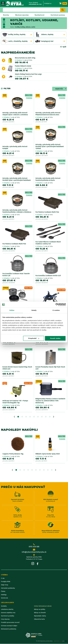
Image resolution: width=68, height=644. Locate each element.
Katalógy (4, 595)
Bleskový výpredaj (22, 15)
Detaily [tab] (34, 310)
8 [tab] (46, 417)
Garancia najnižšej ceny (8, 613)
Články (3, 592)
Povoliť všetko (55, 338)
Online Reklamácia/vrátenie (43, 606)
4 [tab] (30, 417)
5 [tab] (34, 417)
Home (12, 27)
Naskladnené (39, 15)
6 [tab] (38, 417)
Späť (63, 47)
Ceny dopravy (5, 619)
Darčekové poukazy (58, 15)
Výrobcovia (4, 598)
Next (54, 417)
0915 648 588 (34, 546)
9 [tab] (50, 417)
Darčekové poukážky (8, 616)
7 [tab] (42, 417)
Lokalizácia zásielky (7, 610)
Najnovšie (59, 89)
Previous (14, 417)
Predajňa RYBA (6, 582)
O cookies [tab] (56, 310)
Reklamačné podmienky (9, 629)
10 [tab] (52, 470)
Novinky (6, 15)
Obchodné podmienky (8, 588)
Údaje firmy (5, 585)
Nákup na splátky (40, 610)
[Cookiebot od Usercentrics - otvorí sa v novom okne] (57, 305)
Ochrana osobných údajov (9, 626)
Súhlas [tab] (12, 310)
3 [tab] (26, 417)
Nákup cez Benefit (40, 613)
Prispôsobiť (34, 338)
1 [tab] (18, 417)
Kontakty (4, 606)
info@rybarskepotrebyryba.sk (34, 551)
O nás (3, 579)
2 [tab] (22, 417)
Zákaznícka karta (39, 619)
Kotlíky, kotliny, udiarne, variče (25, 27)
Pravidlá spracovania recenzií (10, 623)
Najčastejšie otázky (40, 616)
